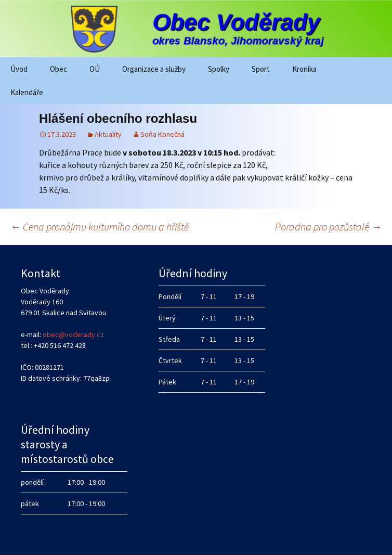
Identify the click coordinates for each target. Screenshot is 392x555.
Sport (261, 69)
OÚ (95, 69)
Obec (58, 69)
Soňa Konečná (162, 134)
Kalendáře (27, 92)
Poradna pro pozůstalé (328, 227)
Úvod (19, 69)
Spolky (219, 69)
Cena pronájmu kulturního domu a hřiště (100, 227)
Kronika (304, 69)
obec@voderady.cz (73, 334)
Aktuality (108, 134)
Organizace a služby (154, 69)
